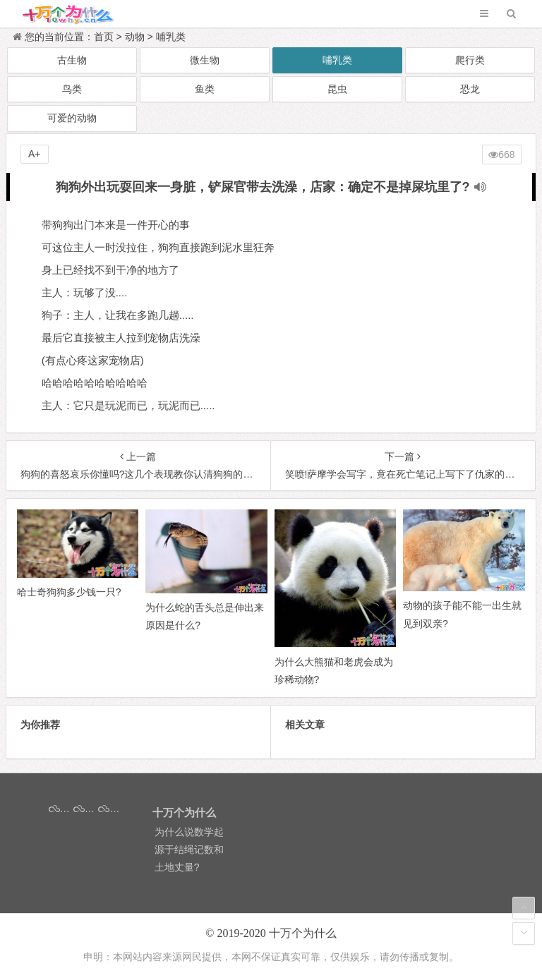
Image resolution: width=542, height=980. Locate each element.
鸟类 (72, 89)
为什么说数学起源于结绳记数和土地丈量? (189, 849)
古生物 (72, 60)
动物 (135, 37)
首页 (104, 37)
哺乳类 (171, 37)
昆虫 (337, 89)
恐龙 (470, 89)
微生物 (205, 60)
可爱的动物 (72, 118)
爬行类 (470, 60)
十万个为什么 (303, 933)
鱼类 (205, 89)
